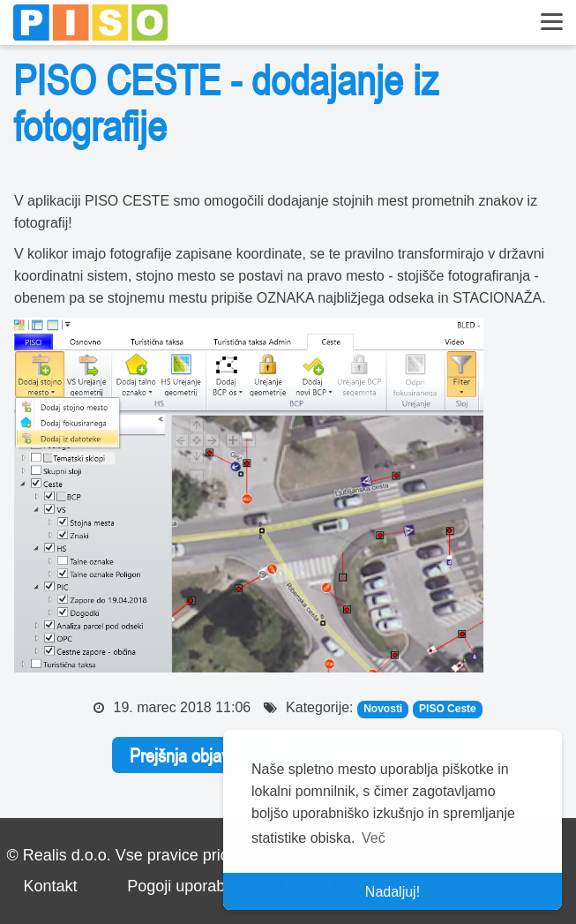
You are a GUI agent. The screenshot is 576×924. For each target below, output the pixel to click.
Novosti (383, 709)
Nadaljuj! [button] (393, 892)
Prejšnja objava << (196, 755)
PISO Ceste (448, 709)
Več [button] (374, 838)
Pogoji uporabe (180, 886)
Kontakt (50, 886)
